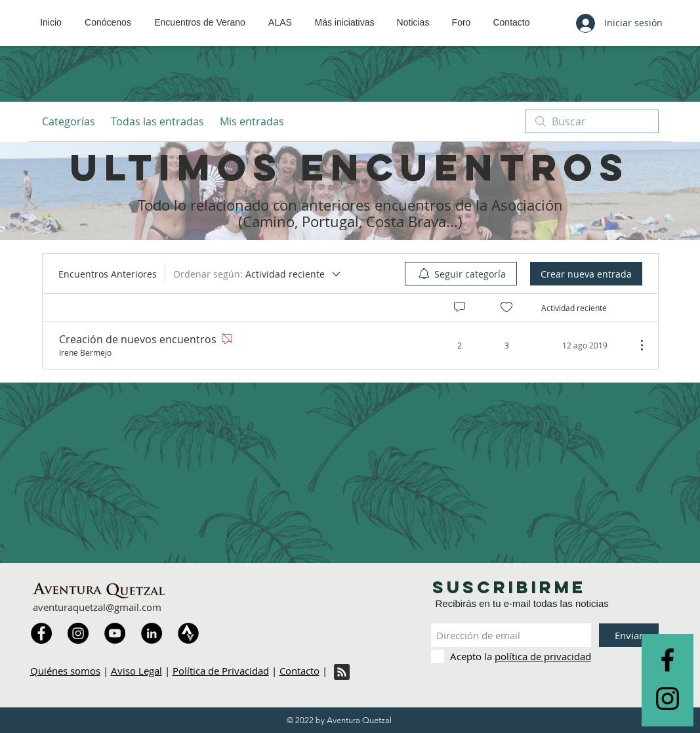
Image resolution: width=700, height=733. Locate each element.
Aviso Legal (136, 671)
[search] (592, 121)
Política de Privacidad (221, 671)
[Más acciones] (635, 345)
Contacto (299, 671)
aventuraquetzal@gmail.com (97, 607)
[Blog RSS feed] (342, 673)
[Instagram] (78, 633)
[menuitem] (461, 274)
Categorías (69, 121)
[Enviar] (629, 635)
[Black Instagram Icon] (668, 699)
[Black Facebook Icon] (668, 660)
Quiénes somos (65, 671)
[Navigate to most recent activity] (584, 345)
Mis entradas (252, 121)
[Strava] (188, 633)
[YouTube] (115, 633)
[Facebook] (41, 633)
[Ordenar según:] (258, 274)
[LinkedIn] (152, 633)
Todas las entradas (157, 121)
